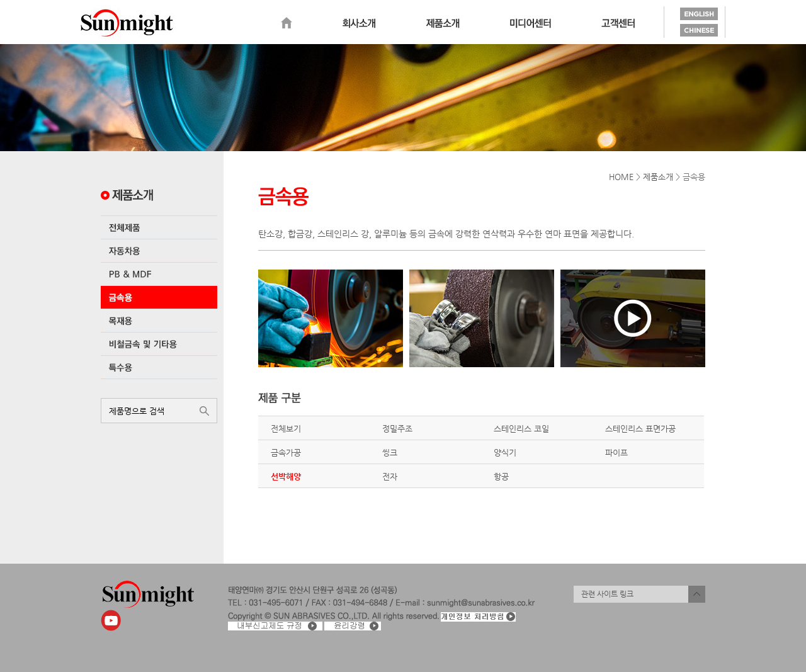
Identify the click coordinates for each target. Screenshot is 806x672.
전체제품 (159, 227)
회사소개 (359, 23)
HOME (621, 177)
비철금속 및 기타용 (159, 344)
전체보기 (286, 429)
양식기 (505, 453)
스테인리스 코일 (521, 429)
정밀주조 (397, 429)
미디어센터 (531, 23)
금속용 (159, 297)
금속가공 (286, 453)
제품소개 (443, 23)
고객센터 (618, 23)
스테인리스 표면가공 (640, 429)
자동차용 (159, 251)
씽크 (390, 453)
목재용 (159, 321)
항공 (501, 476)
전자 (390, 476)
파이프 (616, 453)
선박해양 (286, 476)
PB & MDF (159, 274)
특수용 (159, 367)
